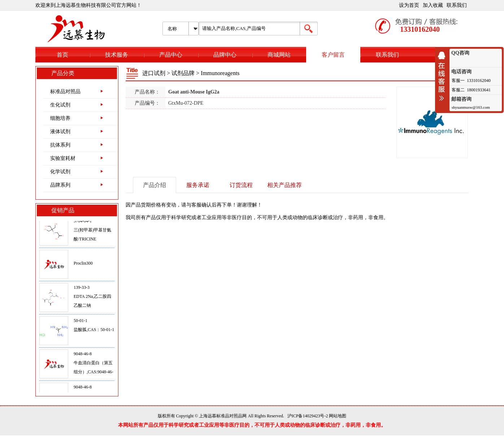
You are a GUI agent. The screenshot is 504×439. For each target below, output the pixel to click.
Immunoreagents (220, 73)
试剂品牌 (183, 73)
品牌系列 (60, 185)
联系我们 (457, 5)
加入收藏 (433, 5)
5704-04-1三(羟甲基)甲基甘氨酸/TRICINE (92, 232)
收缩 (443, 76)
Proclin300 (83, 265)
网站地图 (338, 416)
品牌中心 (225, 55)
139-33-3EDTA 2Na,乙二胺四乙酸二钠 (92, 298)
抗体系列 (60, 145)
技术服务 (117, 55)
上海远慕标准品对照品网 (223, 416)
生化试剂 (60, 105)
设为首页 (409, 5)
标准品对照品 (65, 92)
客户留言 (333, 55)
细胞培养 (60, 118)
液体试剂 (60, 132)
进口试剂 (154, 73)
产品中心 (171, 55)
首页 (62, 55)
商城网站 (279, 55)
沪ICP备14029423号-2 (308, 416)
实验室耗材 (63, 158)
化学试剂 (60, 172)
